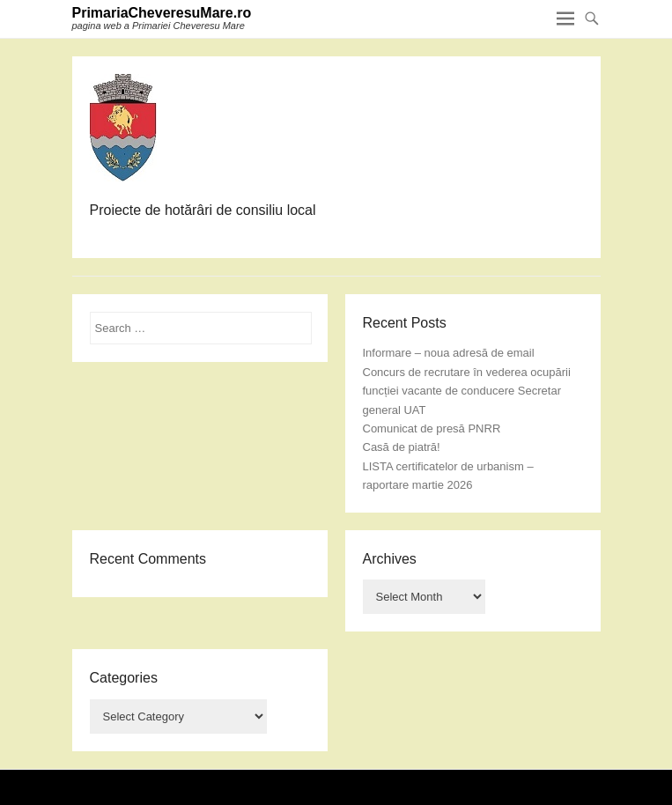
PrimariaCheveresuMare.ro (162, 13)
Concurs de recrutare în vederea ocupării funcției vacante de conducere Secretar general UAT (467, 391)
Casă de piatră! (402, 447)
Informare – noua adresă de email (449, 353)
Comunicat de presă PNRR (432, 428)
